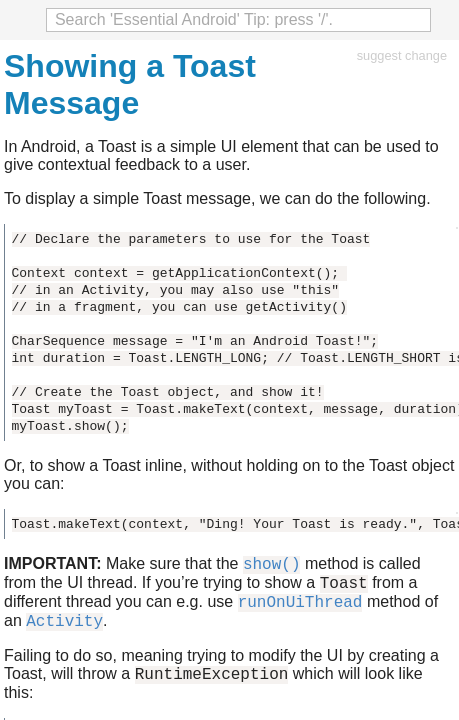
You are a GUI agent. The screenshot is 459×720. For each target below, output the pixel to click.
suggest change (402, 55)
